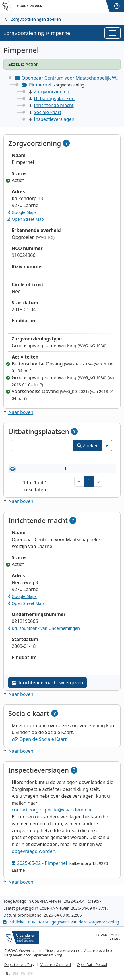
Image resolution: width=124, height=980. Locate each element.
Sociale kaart (45, 112)
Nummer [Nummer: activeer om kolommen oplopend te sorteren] (35, 458)
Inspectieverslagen (52, 119)
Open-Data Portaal (92, 965)
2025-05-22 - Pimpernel (39, 867)
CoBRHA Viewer (28, 6)
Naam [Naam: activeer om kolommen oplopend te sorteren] (73, 458)
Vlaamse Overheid (56, 965)
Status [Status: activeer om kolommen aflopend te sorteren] (101, 458)
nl (8, 974)
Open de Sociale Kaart (39, 743)
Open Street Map (25, 219)
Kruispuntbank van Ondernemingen (43, 632)
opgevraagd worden (34, 855)
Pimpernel (40, 85)
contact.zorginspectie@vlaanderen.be (52, 814)
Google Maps (22, 212)
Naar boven (18, 412)
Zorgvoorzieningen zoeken (36, 19)
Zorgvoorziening (49, 92)
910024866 (43, 471)
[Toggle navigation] (113, 33)
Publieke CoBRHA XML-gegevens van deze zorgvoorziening (61, 922)
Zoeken (88, 446)
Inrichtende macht (51, 105)
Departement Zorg (19, 965)
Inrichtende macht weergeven (48, 687)
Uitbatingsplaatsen (52, 98)
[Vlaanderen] (7, 6)
